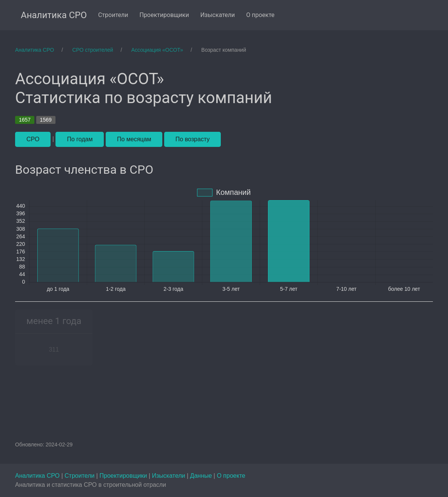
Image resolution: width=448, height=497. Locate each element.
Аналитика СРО (38, 476)
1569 (46, 120)
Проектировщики (124, 476)
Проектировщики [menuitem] (164, 15)
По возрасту (193, 139)
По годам (80, 139)
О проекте (231, 476)
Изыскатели (169, 476)
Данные (202, 476)
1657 (25, 120)
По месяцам (134, 139)
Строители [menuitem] (113, 15)
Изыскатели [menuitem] (218, 15)
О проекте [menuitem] (260, 15)
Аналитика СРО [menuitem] (54, 15)
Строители (80, 476)
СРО (33, 139)
